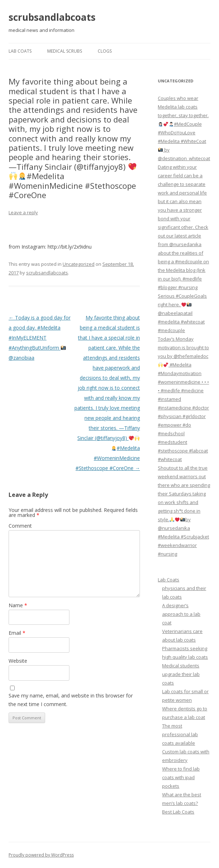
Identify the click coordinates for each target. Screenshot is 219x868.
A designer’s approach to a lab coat (181, 614)
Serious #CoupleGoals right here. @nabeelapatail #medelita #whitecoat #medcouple (182, 313)
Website (18, 661)
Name (18, 605)
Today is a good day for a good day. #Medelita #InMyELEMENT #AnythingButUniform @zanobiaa (40, 338)
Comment (20, 526)
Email (17, 633)
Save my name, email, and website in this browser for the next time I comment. (71, 700)
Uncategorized (79, 264)
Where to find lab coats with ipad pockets (181, 777)
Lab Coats (20, 51)
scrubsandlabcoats (52, 17)
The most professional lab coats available (180, 734)
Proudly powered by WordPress (41, 855)
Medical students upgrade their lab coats (181, 674)
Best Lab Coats (178, 812)
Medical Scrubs (65, 51)
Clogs (105, 51)
